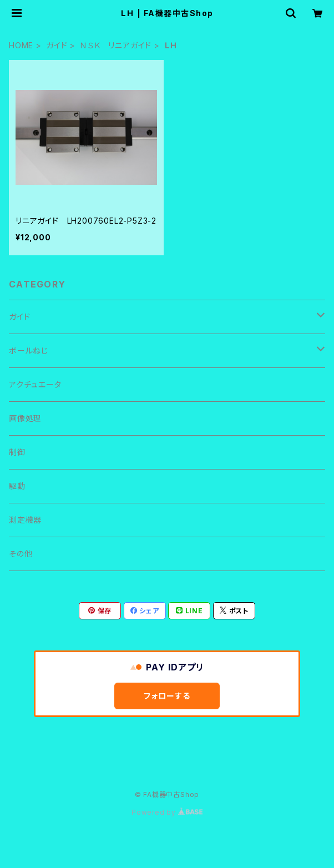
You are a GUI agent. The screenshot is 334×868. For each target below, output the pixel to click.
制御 (17, 452)
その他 (21, 554)
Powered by (167, 812)
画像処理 (25, 418)
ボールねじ (29, 350)
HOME (21, 45)
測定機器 (25, 520)
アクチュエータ (35, 384)
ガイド (57, 45)
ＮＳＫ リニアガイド (116, 45)
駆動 (17, 486)
